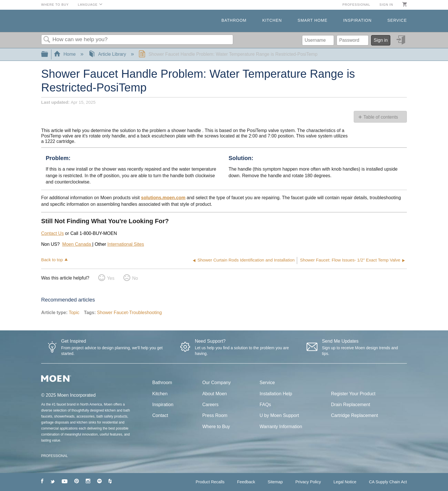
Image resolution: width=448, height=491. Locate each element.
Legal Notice (345, 482)
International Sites (126, 244)
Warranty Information (281, 427)
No (135, 278)
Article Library (108, 54)
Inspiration (357, 20)
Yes (111, 278)
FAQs (265, 405)
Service (397, 20)
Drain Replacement (350, 405)
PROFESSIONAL (54, 456)
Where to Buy (55, 5)
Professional (356, 5)
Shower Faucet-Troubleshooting (129, 313)
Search (47, 40)
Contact (160, 415)
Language (88, 5)
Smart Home (313, 20)
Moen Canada (77, 244)
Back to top (52, 260)
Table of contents (381, 117)
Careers (210, 405)
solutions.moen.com (163, 198)
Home (65, 54)
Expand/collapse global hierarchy (48, 54)
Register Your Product (353, 394)
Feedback (246, 482)
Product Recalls (210, 482)
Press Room (215, 415)
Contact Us (52, 233)
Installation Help (276, 394)
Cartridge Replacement (354, 415)
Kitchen (272, 20)
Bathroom (234, 20)
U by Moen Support (279, 415)
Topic (74, 313)
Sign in (386, 5)
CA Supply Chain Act (388, 482)
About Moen (215, 394)
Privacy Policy (308, 482)
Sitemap (275, 482)
